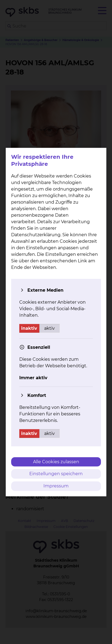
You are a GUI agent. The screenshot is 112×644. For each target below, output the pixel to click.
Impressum (56, 486)
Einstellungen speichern (56, 474)
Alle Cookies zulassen (56, 461)
